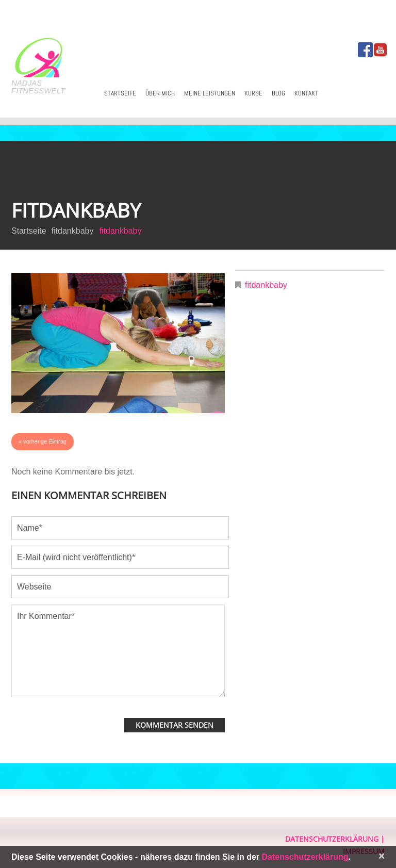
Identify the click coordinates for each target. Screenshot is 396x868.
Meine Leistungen (210, 93)
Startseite (120, 93)
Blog (278, 93)
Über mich (160, 93)
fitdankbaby (73, 231)
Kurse (253, 93)
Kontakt (306, 93)
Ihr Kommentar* (118, 651)
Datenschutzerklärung (332, 839)
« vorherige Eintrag (43, 441)
